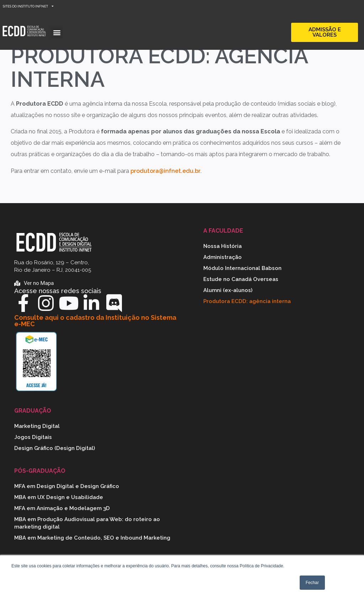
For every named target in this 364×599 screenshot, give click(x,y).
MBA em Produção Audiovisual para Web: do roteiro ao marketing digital (87, 523)
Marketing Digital (37, 426)
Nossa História (223, 246)
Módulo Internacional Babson (242, 268)
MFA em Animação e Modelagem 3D (62, 508)
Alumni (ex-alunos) (228, 290)
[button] (57, 33)
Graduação (33, 411)
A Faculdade (223, 231)
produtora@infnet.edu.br (165, 171)
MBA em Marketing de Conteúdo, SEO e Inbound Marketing (92, 538)
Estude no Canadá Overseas (241, 279)
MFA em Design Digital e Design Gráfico (67, 486)
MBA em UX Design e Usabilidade (59, 497)
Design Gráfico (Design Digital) (55, 448)
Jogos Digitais (33, 437)
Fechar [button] (312, 583)
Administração (223, 257)
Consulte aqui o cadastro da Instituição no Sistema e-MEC (95, 321)
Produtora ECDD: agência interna (247, 301)
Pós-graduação (40, 471)
